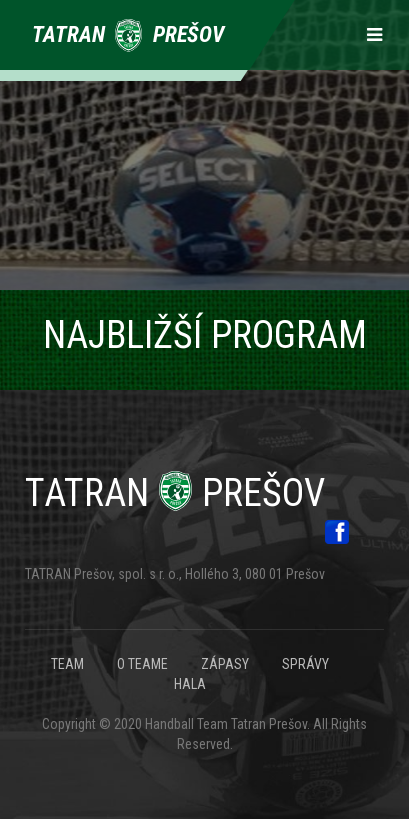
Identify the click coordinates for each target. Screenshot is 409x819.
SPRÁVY (305, 664)
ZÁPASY (225, 664)
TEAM (67, 664)
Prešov (175, 493)
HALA (190, 684)
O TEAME (142, 664)
